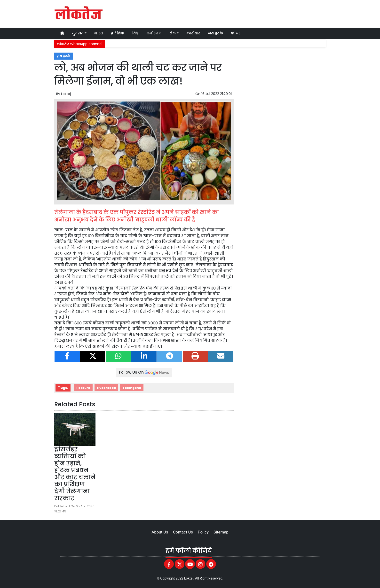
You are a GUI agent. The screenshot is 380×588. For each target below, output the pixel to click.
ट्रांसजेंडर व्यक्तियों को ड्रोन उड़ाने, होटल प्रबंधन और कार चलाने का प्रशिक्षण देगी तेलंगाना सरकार (75, 474)
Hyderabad (106, 388)
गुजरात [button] (78, 33)
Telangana (132, 388)
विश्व (135, 33)
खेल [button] (173, 33)
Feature (83, 388)
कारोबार (193, 33)
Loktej (66, 94)
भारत (99, 33)
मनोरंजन (154, 33)
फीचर (236, 33)
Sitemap (221, 532)
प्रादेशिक (118, 33)
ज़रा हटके (63, 56)
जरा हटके (216, 33)
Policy (203, 532)
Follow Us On (144, 372)
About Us (160, 532)
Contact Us (183, 532)
